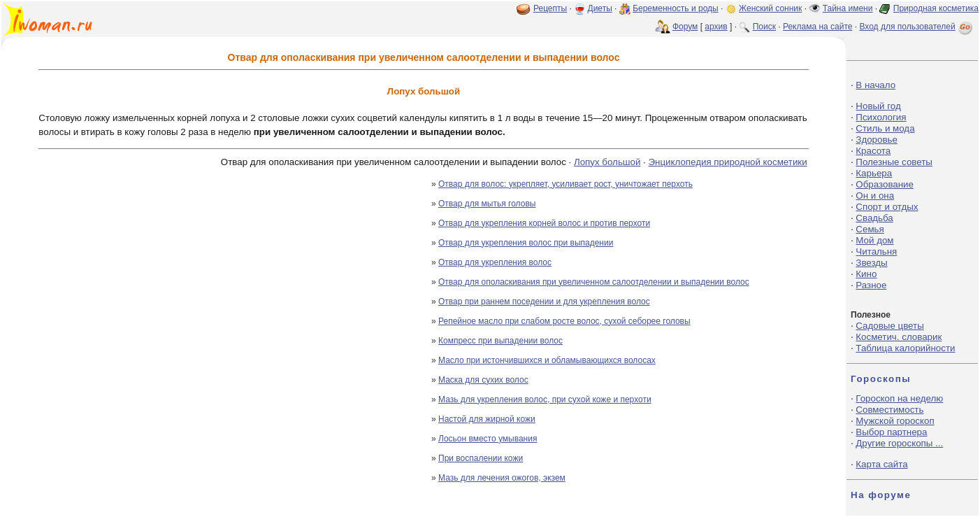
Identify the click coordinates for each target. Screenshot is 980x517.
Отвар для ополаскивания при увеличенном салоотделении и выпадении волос (594, 282)
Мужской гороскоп (895, 421)
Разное (871, 285)
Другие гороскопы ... (899, 443)
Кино (866, 274)
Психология (881, 117)
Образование (885, 184)
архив (716, 27)
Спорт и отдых (887, 207)
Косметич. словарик (899, 337)
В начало (875, 85)
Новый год (878, 106)
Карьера (874, 173)
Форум (685, 27)
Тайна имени (848, 8)
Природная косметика (936, 8)
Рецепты (550, 8)
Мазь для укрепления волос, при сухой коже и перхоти (545, 399)
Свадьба (874, 218)
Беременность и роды (676, 8)
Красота (873, 151)
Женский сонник (770, 8)
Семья (870, 229)
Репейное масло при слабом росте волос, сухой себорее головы (564, 321)
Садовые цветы (889, 326)
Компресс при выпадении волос (500, 341)
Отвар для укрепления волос (495, 262)
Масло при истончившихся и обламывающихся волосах (547, 360)
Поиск (764, 27)
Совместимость (889, 410)
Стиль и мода (885, 128)
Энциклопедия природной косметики (728, 162)
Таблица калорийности (905, 348)
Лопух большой (607, 162)
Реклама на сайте (818, 27)
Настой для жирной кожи (487, 419)
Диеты (600, 8)
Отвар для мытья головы (487, 204)
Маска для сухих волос (483, 380)
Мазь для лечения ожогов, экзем (502, 478)
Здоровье (877, 140)
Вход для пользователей (917, 27)
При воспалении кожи (481, 458)
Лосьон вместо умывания (488, 439)
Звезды (871, 263)
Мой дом (874, 240)
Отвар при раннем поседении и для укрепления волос (544, 302)
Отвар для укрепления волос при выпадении (526, 243)
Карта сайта (881, 464)
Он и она (875, 196)
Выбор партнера (891, 432)
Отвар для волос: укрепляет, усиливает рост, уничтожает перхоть (565, 184)
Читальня (876, 252)
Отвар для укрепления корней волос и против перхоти (544, 223)
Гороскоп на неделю (899, 398)
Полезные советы (894, 162)
